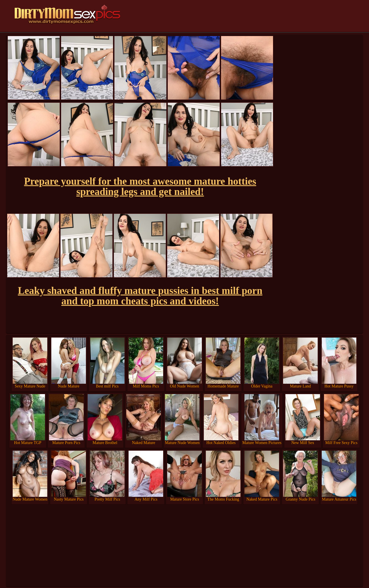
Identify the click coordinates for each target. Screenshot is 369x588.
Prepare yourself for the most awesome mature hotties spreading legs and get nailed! (140, 187)
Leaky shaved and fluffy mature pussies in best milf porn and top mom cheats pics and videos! (140, 296)
